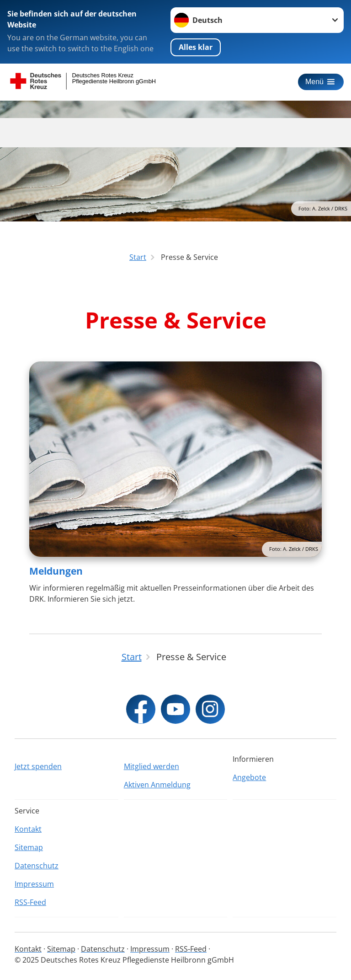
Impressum (34, 884)
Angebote (249, 777)
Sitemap (29, 847)
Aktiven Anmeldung (157, 785)
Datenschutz (37, 866)
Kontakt (28, 829)
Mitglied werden (152, 766)
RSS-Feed (30, 902)
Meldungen (56, 571)
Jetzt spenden (38, 766)
